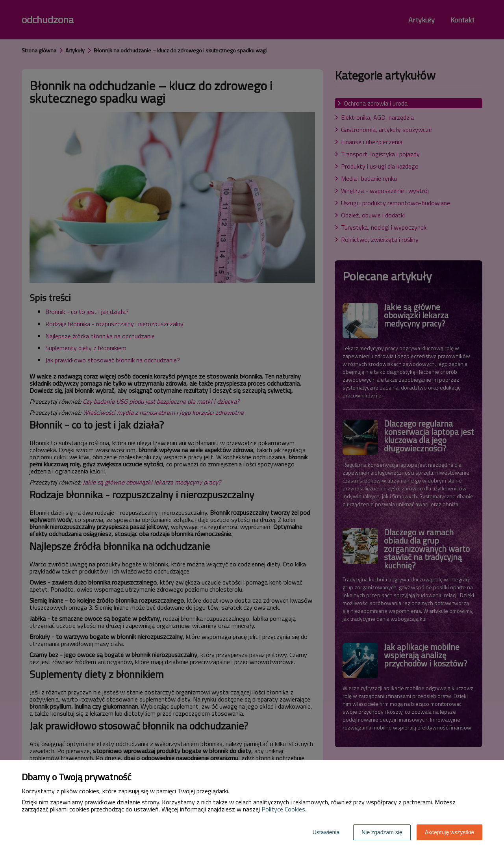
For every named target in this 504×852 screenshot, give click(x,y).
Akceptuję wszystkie (449, 832)
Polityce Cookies (283, 809)
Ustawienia (326, 832)
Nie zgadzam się (382, 832)
